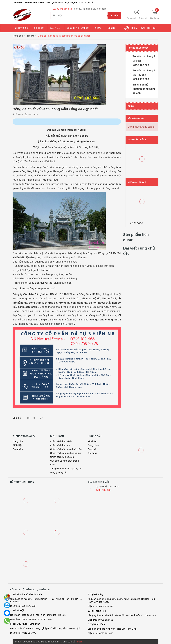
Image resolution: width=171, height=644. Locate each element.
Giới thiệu (39, 28)
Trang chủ (22, 28)
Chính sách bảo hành (61, 441)
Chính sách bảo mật (60, 445)
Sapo (80, 642)
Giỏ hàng (92, 453)
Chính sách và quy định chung (65, 453)
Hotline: (144, 28)
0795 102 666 (103, 490)
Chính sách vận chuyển (62, 457)
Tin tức (98, 28)
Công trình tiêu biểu (78, 28)
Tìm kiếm (92, 441)
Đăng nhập (132, 18)
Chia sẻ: (17, 418)
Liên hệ (111, 28)
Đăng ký (143, 18)
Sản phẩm (56, 28)
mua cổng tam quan (35, 288)
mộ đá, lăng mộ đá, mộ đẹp (90, 9)
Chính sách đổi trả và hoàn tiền (66, 449)
